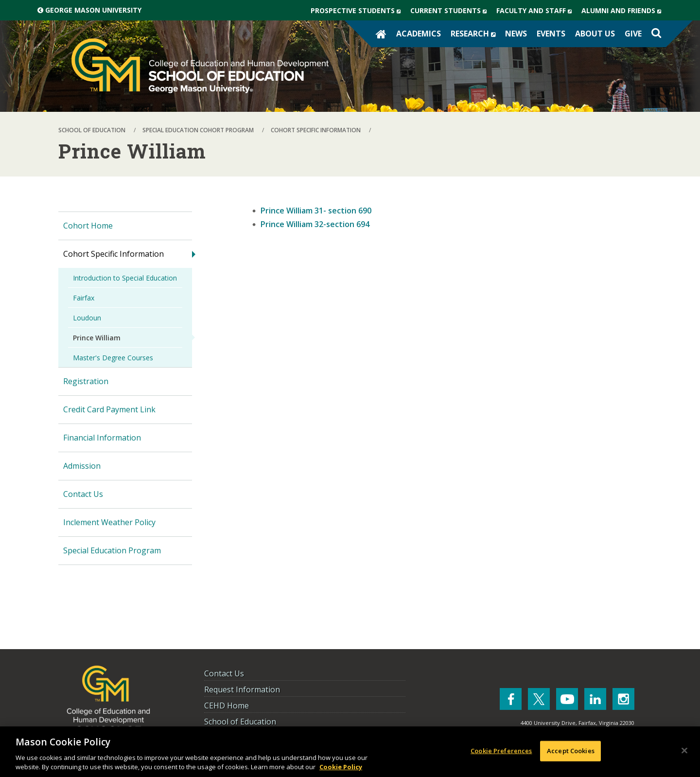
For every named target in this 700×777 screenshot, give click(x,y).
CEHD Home (227, 706)
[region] (350, 752)
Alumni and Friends (624, 11)
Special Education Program (112, 550)
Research (475, 34)
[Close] (684, 751)
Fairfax (84, 298)
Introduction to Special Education (125, 278)
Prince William (97, 338)
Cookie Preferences (501, 751)
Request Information (242, 689)
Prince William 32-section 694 (315, 224)
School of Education (240, 722)
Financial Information (102, 438)
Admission (82, 466)
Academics (419, 34)
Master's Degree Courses (113, 358)
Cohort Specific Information (114, 254)
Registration (86, 381)
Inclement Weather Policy (109, 522)
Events (551, 34)
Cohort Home (88, 226)
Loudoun (87, 318)
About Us (595, 34)
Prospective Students (358, 11)
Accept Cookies (571, 751)
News (516, 34)
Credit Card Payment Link (109, 409)
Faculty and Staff (536, 11)
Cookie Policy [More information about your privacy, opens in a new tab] (341, 767)
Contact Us (83, 494)
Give (633, 34)
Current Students (451, 11)
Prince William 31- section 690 (316, 211)
